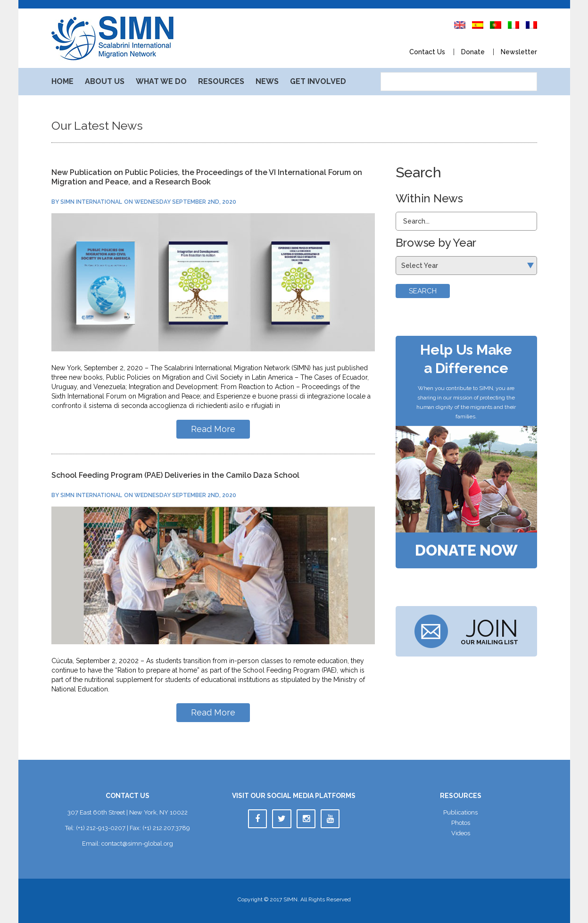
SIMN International (91, 202)
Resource (221, 81)
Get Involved (318, 81)
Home (62, 81)
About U (105, 81)
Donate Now (466, 550)
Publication (460, 812)
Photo (461, 823)
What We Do (161, 81)
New (267, 81)
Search (423, 291)
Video (461, 833)
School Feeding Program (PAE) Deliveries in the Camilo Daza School (175, 475)
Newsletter (519, 52)
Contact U (427, 52)
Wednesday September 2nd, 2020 (185, 202)
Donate (473, 52)
